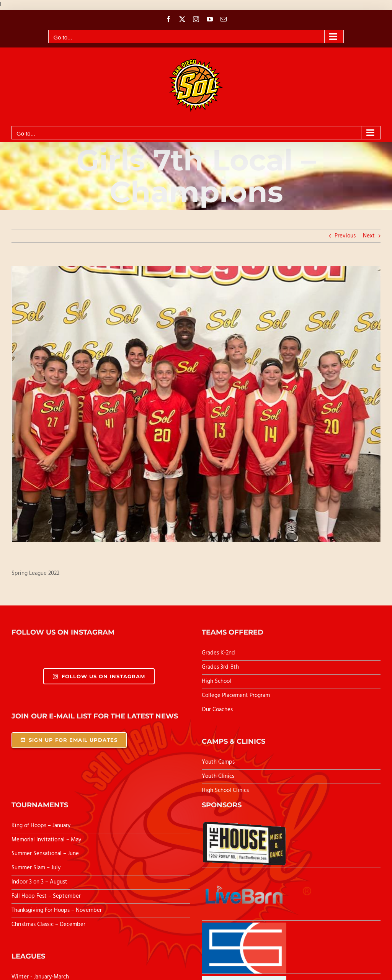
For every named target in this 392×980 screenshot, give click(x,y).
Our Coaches (217, 710)
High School (216, 681)
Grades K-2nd (218, 653)
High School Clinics (225, 790)
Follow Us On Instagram (99, 676)
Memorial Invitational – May (46, 840)
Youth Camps (218, 762)
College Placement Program (236, 695)
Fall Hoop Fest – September (47, 896)
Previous (345, 236)
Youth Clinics (218, 776)
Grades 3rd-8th (220, 667)
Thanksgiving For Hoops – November (57, 910)
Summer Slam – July (37, 868)
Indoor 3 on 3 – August (39, 882)
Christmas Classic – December (48, 924)
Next (369, 236)
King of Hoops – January (41, 826)
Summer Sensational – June (46, 854)
